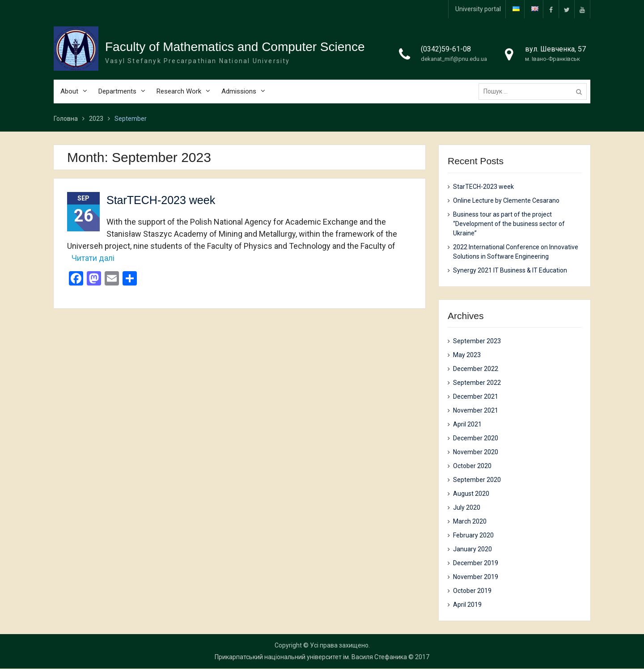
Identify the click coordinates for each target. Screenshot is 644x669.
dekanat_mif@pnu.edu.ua (454, 62)
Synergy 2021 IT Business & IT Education (510, 270)
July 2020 (467, 508)
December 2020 (476, 439)
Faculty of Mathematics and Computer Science (235, 50)
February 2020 (473, 536)
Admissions (239, 94)
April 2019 (467, 605)
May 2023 (467, 355)
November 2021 (476, 411)
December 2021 (476, 397)
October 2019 (472, 591)
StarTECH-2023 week (161, 200)
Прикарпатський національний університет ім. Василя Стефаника (311, 657)
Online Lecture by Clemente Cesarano (506, 200)
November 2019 (476, 577)
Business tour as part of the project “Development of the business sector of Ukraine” (509, 224)
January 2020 (472, 550)
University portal (478, 9)
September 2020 (477, 480)
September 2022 (477, 383)
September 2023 (477, 341)
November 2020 (476, 452)
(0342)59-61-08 (446, 52)
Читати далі (93, 258)
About (69, 94)
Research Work (179, 94)
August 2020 (471, 494)
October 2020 (472, 466)
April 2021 (467, 425)
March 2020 (470, 522)
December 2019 (476, 563)
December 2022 (476, 369)
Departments (117, 94)
